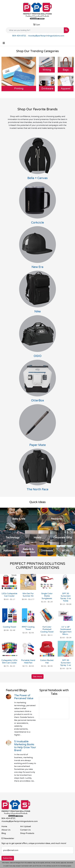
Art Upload (25, 826)
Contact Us (25, 830)
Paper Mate (38, 445)
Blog (4, 833)
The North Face (37, 489)
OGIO (38, 356)
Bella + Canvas (37, 178)
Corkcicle (37, 223)
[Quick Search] (35, 30)
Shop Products (27, 833)
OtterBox (38, 400)
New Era (37, 267)
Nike (38, 311)
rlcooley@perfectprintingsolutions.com (46, 36)
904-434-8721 (19, 36)
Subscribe (8, 858)
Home (4, 826)
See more (37, 677)
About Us (6, 830)
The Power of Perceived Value (24, 697)
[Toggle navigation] (4, 43)
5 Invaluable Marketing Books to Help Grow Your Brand (25, 746)
